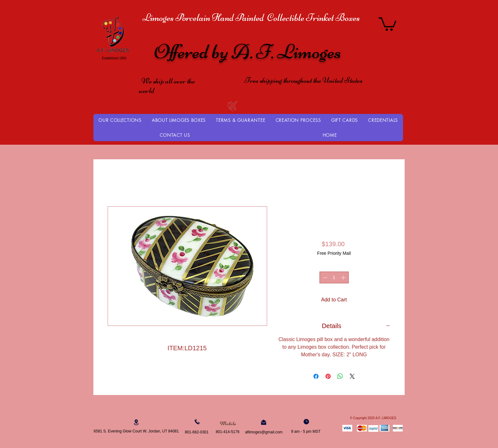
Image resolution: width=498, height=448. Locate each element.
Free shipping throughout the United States (303, 80)
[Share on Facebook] (316, 376)
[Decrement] (324, 277)
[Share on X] (352, 376)
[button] (387, 23)
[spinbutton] (334, 277)
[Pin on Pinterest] (328, 376)
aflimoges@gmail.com (264, 432)
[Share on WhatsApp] (340, 376)
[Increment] (344, 277)
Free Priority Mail (334, 253)
